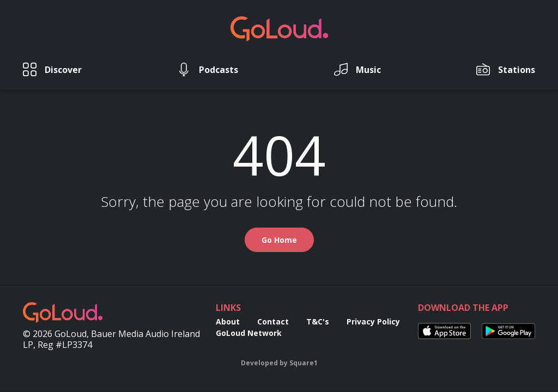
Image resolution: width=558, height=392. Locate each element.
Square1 (304, 363)
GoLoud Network (249, 333)
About (228, 321)
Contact (273, 321)
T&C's (318, 321)
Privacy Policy (373, 321)
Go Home (279, 240)
